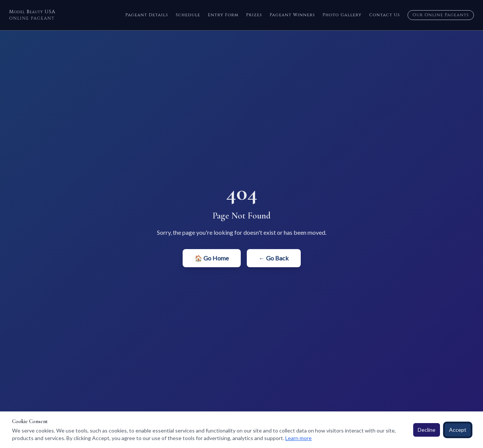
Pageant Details (147, 15)
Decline (427, 430)
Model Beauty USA (32, 15)
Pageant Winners (292, 15)
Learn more (298, 438)
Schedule (188, 15)
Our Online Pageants (441, 15)
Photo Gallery (342, 15)
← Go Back (274, 258)
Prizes (254, 15)
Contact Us (385, 15)
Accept (458, 430)
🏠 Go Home (212, 258)
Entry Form (223, 15)
